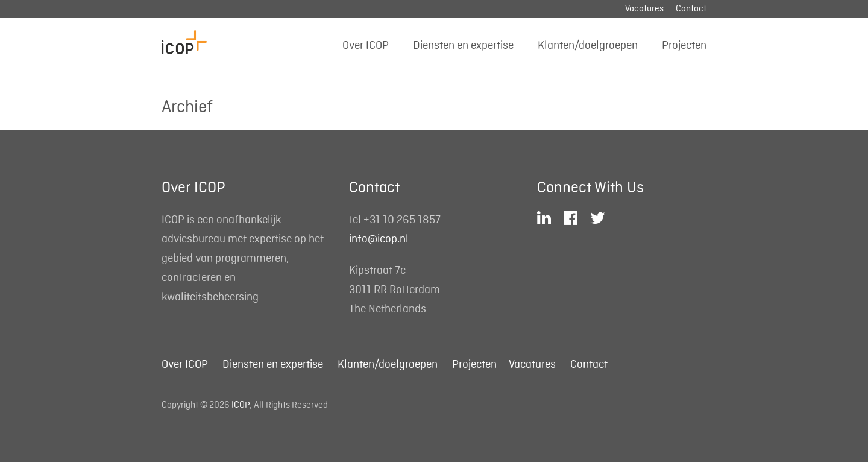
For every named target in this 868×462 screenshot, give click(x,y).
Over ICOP (366, 45)
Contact (691, 9)
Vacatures (644, 9)
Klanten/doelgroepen (588, 45)
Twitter (599, 218)
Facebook (572, 218)
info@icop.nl (379, 239)
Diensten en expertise (463, 45)
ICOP (241, 405)
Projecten (684, 45)
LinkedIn (546, 218)
